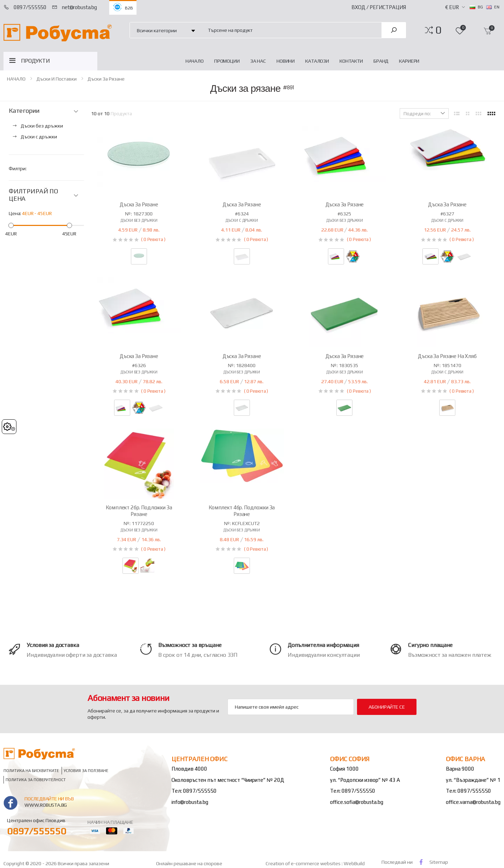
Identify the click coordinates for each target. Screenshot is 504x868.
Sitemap (439, 862)
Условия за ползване (86, 770)
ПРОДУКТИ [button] (36, 61)
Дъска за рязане (139, 204)
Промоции (227, 61)
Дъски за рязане (106, 79)
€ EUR (452, 7)
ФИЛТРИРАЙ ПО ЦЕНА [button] (33, 195)
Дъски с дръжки (241, 220)
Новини (286, 61)
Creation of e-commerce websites (304, 863)
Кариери (409, 61)
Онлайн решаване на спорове (189, 863)
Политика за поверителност (36, 780)
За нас (258, 61)
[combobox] (291, 30)
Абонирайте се (387, 707)
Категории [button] (24, 111)
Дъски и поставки (57, 79)
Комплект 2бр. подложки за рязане (139, 511)
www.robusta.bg (46, 805)
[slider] (11, 225)
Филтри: (18, 168)
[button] (438, 30)
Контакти (351, 61)
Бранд (381, 61)
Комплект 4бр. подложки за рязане (242, 511)
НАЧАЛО (195, 61)
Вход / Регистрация (379, 7)
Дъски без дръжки (139, 220)
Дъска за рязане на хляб (447, 356)
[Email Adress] (291, 707)
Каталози (317, 61)
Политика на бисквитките (31, 770)
